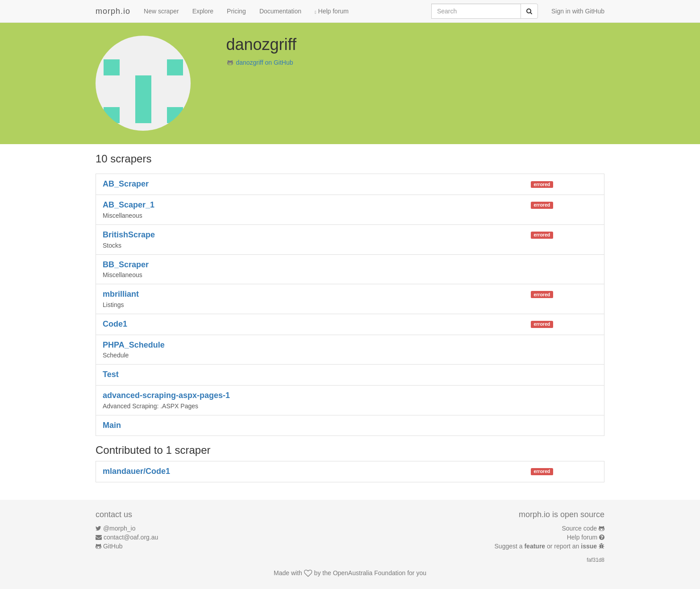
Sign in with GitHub (578, 11)
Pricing (236, 11)
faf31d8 (596, 560)
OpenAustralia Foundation (369, 573)
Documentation (280, 11)
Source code (580, 528)
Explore (203, 11)
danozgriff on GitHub (264, 62)
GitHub (113, 546)
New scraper (161, 11)
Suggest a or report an (547, 546)
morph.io (113, 11)
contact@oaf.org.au (131, 537)
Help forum (332, 11)
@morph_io (119, 528)
